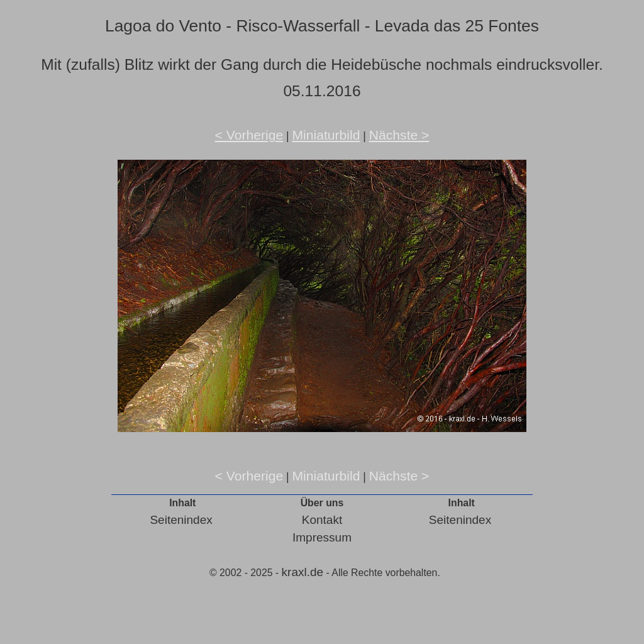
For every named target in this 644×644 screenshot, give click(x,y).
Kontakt (322, 520)
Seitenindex (181, 520)
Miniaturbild (326, 135)
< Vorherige (249, 135)
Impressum (322, 537)
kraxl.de (303, 572)
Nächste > (399, 135)
